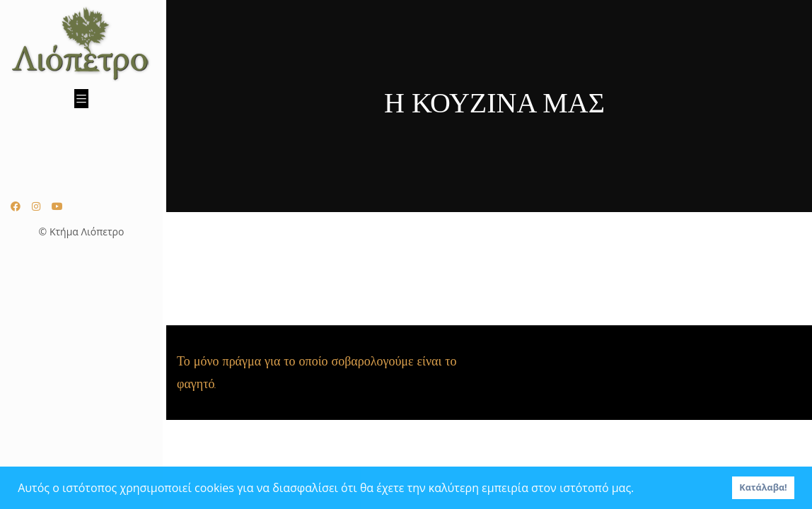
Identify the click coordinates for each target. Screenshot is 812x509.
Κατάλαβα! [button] (763, 487)
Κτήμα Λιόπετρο (87, 232)
